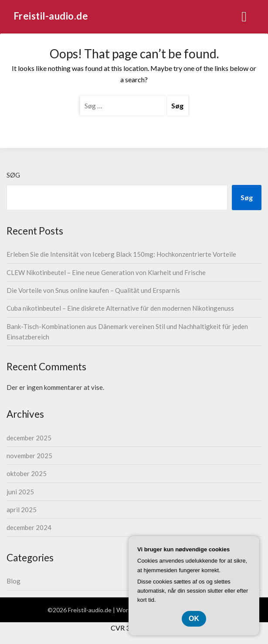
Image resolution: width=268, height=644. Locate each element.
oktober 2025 (27, 473)
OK (194, 619)
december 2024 (29, 527)
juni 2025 (20, 492)
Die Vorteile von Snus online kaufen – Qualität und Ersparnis (93, 290)
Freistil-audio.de (51, 16)
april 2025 (22, 510)
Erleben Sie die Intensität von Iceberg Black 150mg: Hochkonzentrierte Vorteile (121, 254)
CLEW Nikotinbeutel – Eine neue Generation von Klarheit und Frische (106, 272)
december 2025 (29, 438)
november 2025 (29, 456)
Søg (13, 175)
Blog (14, 581)
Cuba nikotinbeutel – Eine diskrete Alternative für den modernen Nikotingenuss (120, 308)
